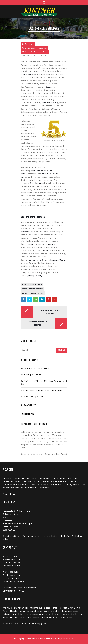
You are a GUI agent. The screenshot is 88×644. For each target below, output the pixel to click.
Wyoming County (33, 276)
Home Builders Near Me (32, 289)
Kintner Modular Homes (33, 293)
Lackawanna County (39, 260)
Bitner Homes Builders (32, 284)
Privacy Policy (9, 494)
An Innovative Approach (32, 397)
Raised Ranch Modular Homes (36, 52)
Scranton (50, 87)
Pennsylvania (30, 74)
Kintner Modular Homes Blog (36, 48)
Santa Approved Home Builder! (35, 368)
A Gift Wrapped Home (31, 375)
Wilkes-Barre (42, 250)
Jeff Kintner (29, 44)
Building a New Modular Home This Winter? (41, 390)
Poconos (29, 244)
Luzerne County (50, 103)
